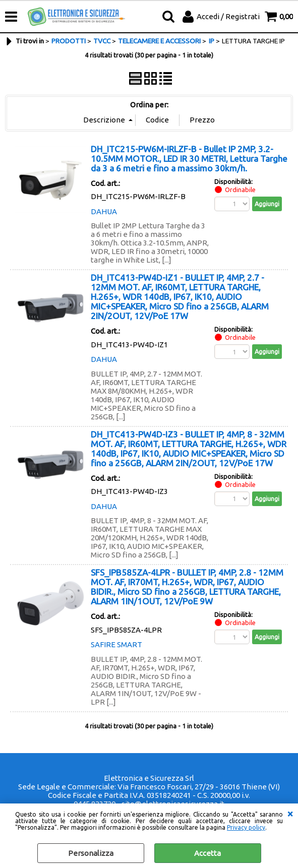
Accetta (207, 853)
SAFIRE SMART (116, 644)
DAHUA (104, 211)
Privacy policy (246, 827)
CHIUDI (290, 814)
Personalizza (91, 853)
